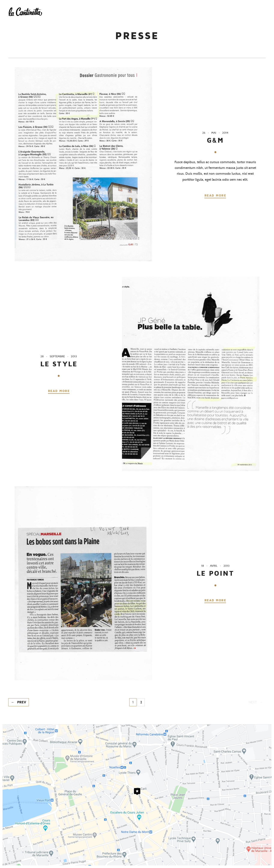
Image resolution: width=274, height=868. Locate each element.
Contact (254, 10)
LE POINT (215, 573)
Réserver (206, 10)
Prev (22, 702)
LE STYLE (59, 364)
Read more (215, 195)
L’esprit (161, 10)
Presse (230, 10)
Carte (183, 10)
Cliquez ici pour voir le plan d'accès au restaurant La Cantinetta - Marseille (137, 795)
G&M (215, 140)
